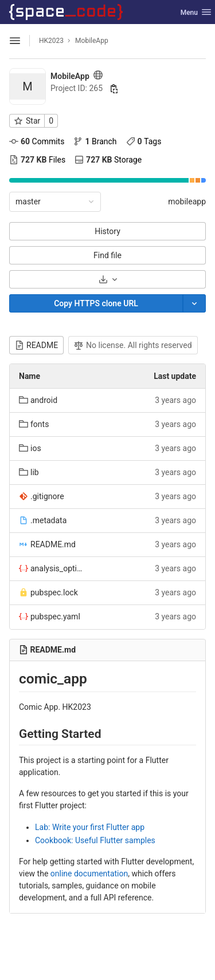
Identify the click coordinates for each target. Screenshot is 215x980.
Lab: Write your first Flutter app (90, 827)
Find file (107, 255)
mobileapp (187, 201)
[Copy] (96, 303)
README (36, 345)
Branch (95, 141)
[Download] (107, 279)
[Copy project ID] (114, 89)
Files (37, 160)
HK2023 (51, 41)
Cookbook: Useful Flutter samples (95, 840)
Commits (37, 141)
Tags (144, 141)
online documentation (89, 874)
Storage (108, 160)
